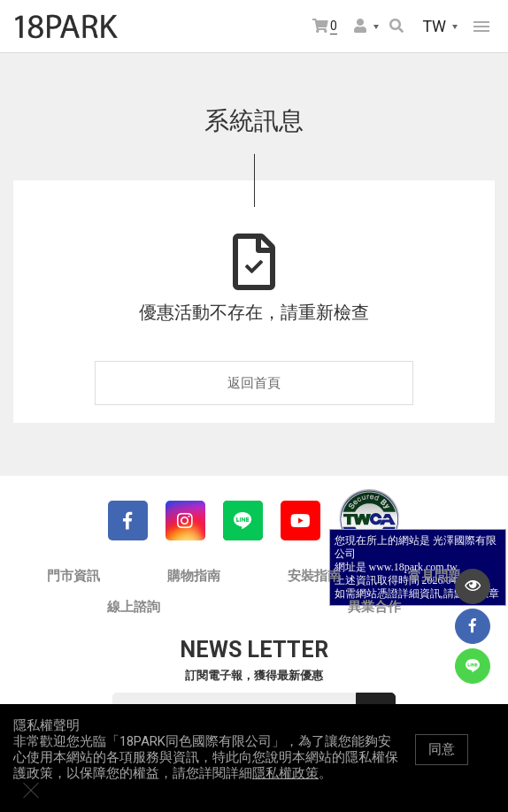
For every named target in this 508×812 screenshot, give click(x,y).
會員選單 (360, 26)
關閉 (486, 767)
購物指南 (194, 576)
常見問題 (435, 576)
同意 (442, 767)
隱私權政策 (285, 791)
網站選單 (481, 27)
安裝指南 (314, 576)
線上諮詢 (134, 607)
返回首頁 (254, 383)
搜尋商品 (396, 26)
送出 (376, 713)
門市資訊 (73, 576)
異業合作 (374, 607)
